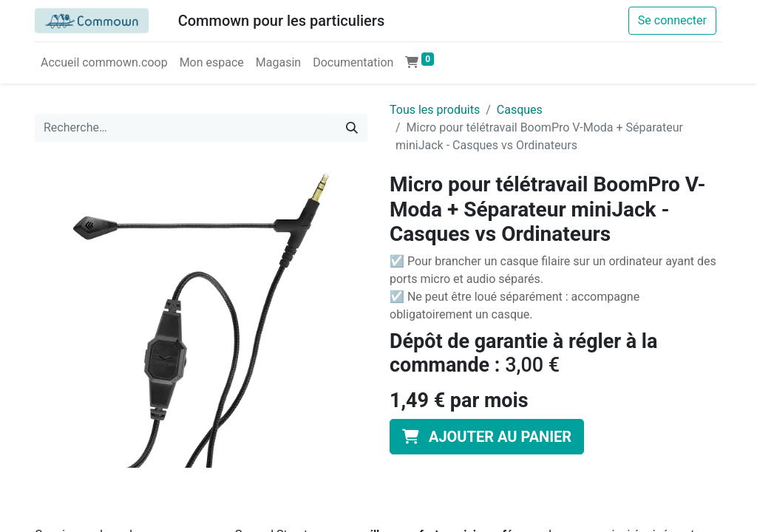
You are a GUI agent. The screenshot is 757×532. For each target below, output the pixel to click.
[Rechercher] (352, 128)
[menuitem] (104, 63)
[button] (487, 437)
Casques (520, 110)
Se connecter (672, 20)
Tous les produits (435, 110)
